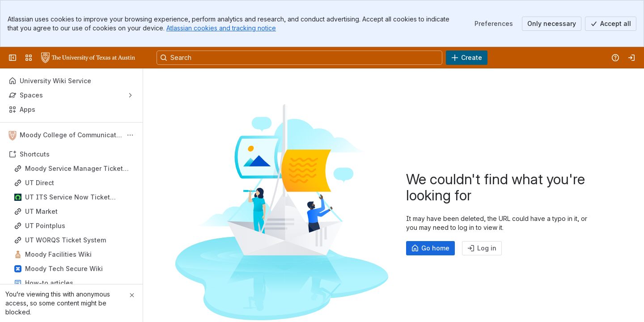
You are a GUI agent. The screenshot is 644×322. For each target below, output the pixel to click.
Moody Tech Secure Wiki (64, 269)
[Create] (467, 58)
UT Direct (40, 183)
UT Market (41, 211)
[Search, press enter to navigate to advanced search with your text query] (299, 58)
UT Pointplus (45, 226)
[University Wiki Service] (88, 58)
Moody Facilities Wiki (58, 254)
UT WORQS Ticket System (66, 240)
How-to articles (49, 283)
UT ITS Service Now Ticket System (68, 197)
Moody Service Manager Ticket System (74, 169)
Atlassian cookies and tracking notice (221, 28)
